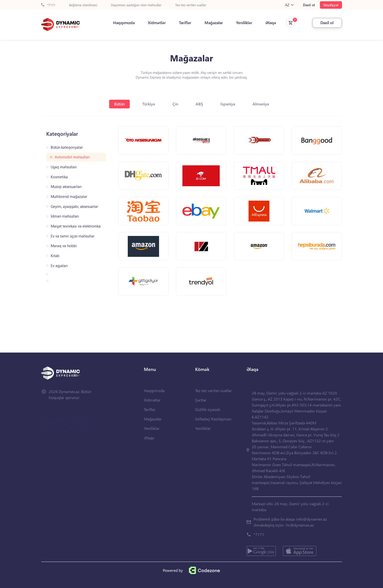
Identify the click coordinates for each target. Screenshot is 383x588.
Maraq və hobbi (64, 246)
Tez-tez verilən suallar (191, 5)
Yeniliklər (244, 23)
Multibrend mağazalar (69, 197)
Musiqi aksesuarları (66, 187)
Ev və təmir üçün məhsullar (73, 236)
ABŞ (199, 104)
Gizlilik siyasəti (208, 409)
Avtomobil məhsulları (72, 157)
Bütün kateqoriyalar (67, 147)
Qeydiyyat (331, 5)
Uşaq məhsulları (64, 167)
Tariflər (185, 23)
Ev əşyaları (59, 266)
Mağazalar (214, 23)
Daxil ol (309, 5)
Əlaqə (271, 23)
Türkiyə (149, 104)
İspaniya (228, 104)
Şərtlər (201, 400)
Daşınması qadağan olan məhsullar (136, 5)
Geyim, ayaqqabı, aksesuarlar (74, 206)
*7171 (48, 5)
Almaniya (261, 104)
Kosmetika (59, 177)
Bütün (119, 104)
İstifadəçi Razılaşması (213, 419)
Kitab (55, 256)
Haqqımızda (124, 23)
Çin (175, 104)
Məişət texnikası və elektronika (76, 226)
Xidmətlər (157, 23)
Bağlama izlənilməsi (83, 5)
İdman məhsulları (65, 216)
